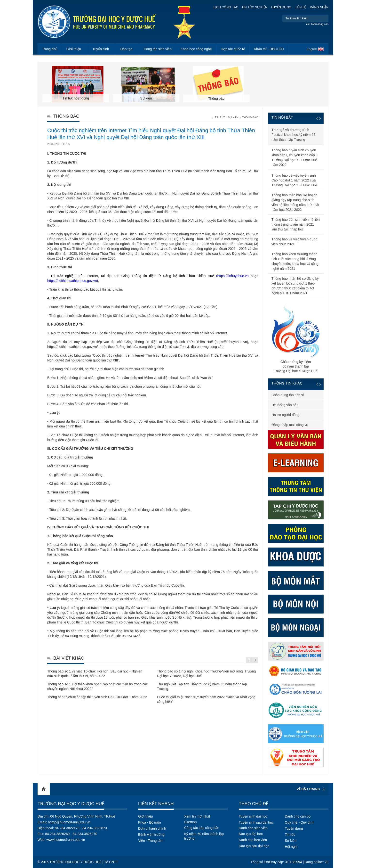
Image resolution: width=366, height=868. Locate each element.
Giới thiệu (74, 49)
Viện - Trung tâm (151, 841)
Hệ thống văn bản (285, 405)
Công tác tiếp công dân (202, 828)
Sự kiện (291, 841)
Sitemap (190, 822)
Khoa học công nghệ (196, 49)
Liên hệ (301, 7)
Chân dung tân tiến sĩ (288, 395)
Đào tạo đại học (251, 834)
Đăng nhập (319, 7)
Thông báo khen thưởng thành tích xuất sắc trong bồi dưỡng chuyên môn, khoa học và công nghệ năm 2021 (295, 261)
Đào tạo (126, 49)
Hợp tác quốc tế (233, 49)
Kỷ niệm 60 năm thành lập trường (204, 836)
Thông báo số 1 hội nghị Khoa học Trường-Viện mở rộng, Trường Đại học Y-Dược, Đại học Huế (206, 674)
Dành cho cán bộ (298, 816)
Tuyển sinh (101, 49)
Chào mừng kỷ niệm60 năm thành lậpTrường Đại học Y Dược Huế (296, 338)
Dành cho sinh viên (253, 828)
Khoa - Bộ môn (150, 822)
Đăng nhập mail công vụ (290, 425)
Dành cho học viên (253, 840)
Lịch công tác (226, 7)
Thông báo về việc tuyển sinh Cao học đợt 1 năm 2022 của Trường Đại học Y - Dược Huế (294, 180)
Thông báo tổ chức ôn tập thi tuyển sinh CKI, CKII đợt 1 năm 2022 (97, 697)
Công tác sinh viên (158, 49)
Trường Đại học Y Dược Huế (71, 804)
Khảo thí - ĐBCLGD (269, 49)
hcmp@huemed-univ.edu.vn (69, 822)
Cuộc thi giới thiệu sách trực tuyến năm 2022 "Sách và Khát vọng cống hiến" (206, 699)
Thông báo (250, 117)
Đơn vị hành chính (152, 828)
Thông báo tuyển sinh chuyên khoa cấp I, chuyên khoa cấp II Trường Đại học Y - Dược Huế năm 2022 (294, 157)
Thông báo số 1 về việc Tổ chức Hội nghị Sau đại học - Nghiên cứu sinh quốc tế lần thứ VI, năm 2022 (95, 674)
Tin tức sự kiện (255, 7)
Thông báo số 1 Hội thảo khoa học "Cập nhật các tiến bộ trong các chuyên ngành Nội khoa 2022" (98, 686)
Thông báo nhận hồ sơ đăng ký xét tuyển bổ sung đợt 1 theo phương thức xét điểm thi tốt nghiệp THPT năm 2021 (295, 286)
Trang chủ (50, 49)
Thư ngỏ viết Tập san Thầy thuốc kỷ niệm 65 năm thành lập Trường (202, 686)
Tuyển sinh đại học (253, 816)
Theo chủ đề (254, 804)
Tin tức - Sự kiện (227, 117)
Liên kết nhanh (156, 804)
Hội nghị (291, 847)
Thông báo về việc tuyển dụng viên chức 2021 (294, 242)
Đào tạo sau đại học (254, 846)
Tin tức (290, 835)
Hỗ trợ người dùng (285, 415)
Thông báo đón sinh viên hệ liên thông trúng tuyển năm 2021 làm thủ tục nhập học (296, 224)
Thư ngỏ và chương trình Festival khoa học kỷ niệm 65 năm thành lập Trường (293, 135)
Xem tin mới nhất (197, 816)
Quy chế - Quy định (300, 822)
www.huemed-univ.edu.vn (66, 840)
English (312, 49)
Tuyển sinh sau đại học (256, 822)
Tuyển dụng (281, 7)
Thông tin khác (287, 383)
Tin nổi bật (282, 117)
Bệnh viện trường (151, 835)
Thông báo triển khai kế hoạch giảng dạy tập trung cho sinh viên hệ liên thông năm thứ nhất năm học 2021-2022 (295, 202)
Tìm (324, 18)
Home (44, 789)
